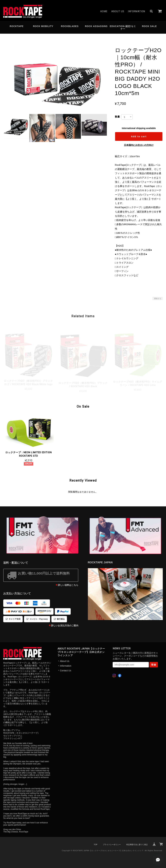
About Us (118, 11)
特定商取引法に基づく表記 (137, 845)
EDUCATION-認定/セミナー (123, 28)
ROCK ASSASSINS (96, 26)
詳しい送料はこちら (68, 585)
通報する (158, 299)
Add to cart (139, 136)
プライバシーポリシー (112, 845)
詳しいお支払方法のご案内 (65, 626)
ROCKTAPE (17, 26)
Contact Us (66, 671)
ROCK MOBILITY (43, 26)
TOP (95, 845)
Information (137, 11)
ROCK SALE (149, 26)
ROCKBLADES (70, 26)
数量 (117, 117)
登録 (154, 665)
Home (104, 11)
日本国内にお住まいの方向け (139, 145)
